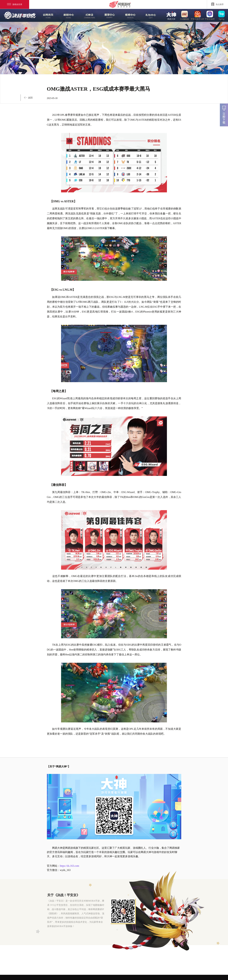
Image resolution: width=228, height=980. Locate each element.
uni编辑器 (185, 15)
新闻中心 (68, 15)
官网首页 (48, 15)
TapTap (221, 15)
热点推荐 (217, 4)
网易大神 (171, 15)
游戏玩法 (150, 15)
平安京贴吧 (210, 15)
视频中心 (130, 15)
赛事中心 (110, 15)
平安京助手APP (198, 15)
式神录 (89, 15)
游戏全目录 (15, 4)
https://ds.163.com (70, 866)
